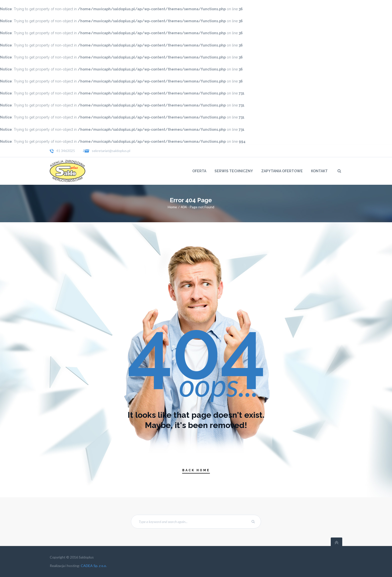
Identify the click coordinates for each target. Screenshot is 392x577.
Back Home (196, 470)
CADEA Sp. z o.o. (94, 566)
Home (172, 207)
